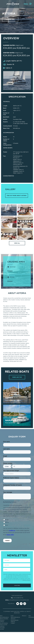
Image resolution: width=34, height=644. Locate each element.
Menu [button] (28, 4)
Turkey (13, 623)
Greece (10, 271)
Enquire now (10, 19)
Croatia (13, 619)
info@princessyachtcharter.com (19, 600)
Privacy (24, 616)
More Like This (17, 377)
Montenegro (15, 620)
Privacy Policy (26, 580)
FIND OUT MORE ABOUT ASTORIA (17, 196)
